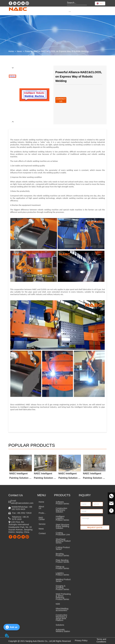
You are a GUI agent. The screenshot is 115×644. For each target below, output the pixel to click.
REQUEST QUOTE (95, 528)
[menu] (70, 12)
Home (11, 51)
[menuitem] (70, 12)
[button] (70, 12)
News (19, 51)
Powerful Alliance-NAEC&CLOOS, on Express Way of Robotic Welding (57, 51)
